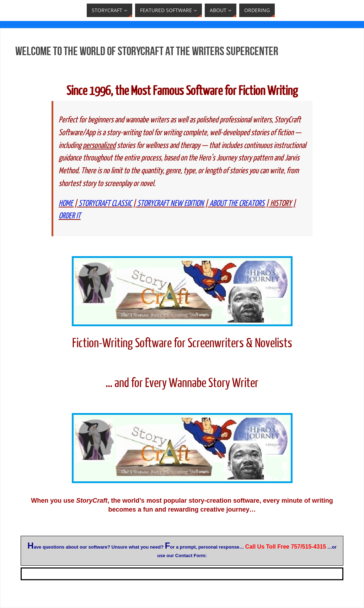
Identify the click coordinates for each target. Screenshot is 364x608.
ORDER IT (70, 216)
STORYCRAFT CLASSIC (105, 203)
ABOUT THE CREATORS (237, 203)
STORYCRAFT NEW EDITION (170, 203)
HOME (66, 203)
